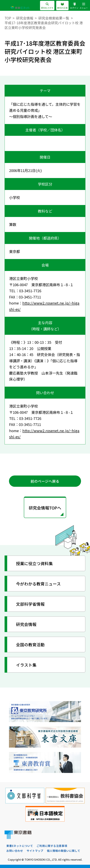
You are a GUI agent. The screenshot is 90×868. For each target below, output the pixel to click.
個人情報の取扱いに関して (64, 851)
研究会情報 (25, 18)
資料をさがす (47, 6)
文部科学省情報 (30, 604)
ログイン (74, 6)
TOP (8, 18)
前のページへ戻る (45, 481)
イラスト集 (26, 665)
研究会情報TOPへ (45, 508)
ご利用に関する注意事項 (52, 846)
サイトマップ (35, 851)
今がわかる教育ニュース (38, 584)
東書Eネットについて (20, 846)
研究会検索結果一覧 (54, 18)
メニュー (84, 6)
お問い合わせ (15, 851)
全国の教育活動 (30, 644)
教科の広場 (62, 6)
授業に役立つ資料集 (34, 563)
